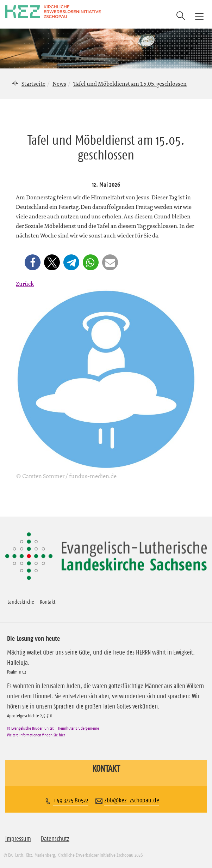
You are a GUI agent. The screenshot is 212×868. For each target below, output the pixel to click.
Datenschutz (55, 839)
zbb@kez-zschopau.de (132, 800)
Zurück (25, 284)
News (59, 84)
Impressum (18, 839)
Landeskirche (21, 602)
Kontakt (48, 602)
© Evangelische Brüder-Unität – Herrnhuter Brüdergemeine (53, 728)
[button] (33, 262)
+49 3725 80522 (71, 800)
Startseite (33, 84)
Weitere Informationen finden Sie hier (36, 735)
